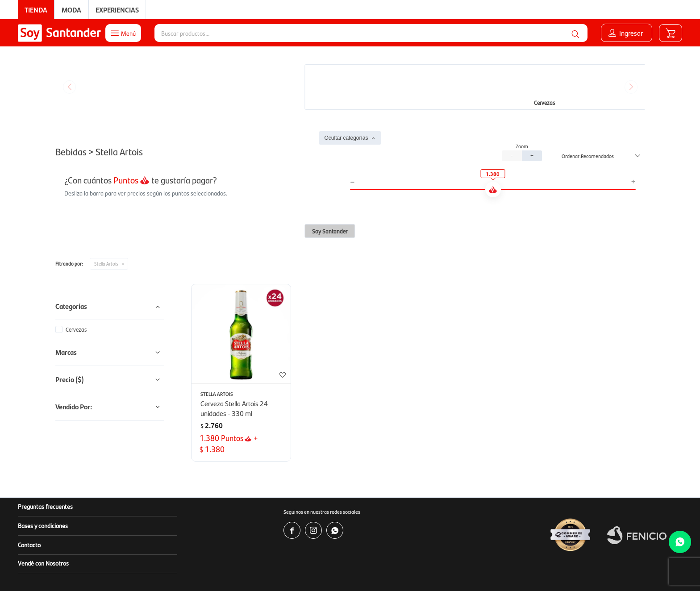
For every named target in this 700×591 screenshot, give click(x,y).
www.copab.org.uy (401, 568)
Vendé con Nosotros (43, 496)
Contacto (29, 478)
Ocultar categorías (346, 71)
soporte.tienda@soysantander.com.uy (410, 560)
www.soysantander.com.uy (390, 551)
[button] (575, 33)
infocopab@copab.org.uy (497, 568)
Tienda (36, 10)
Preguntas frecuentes (45, 439)
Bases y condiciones (43, 458)
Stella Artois (106, 197)
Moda (71, 10)
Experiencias (117, 10)
